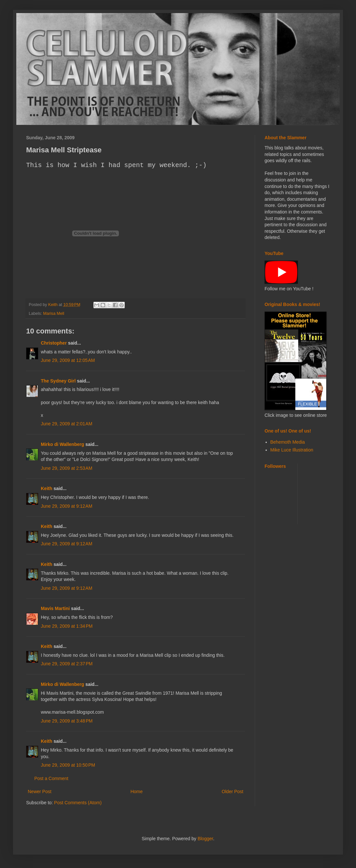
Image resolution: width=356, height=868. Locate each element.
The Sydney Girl (58, 381)
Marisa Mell (54, 314)
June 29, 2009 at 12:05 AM (68, 360)
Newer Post (40, 791)
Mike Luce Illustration (292, 450)
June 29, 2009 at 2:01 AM (67, 424)
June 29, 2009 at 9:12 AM (67, 506)
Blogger (205, 839)
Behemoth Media (288, 442)
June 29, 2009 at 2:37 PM (67, 664)
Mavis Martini (55, 608)
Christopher (54, 343)
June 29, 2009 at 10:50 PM (68, 765)
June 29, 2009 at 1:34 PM (67, 626)
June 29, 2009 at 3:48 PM (67, 721)
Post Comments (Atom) (78, 803)
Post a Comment (51, 778)
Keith (47, 488)
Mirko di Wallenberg (63, 444)
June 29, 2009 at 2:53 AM (67, 468)
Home (136, 791)
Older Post (233, 791)
